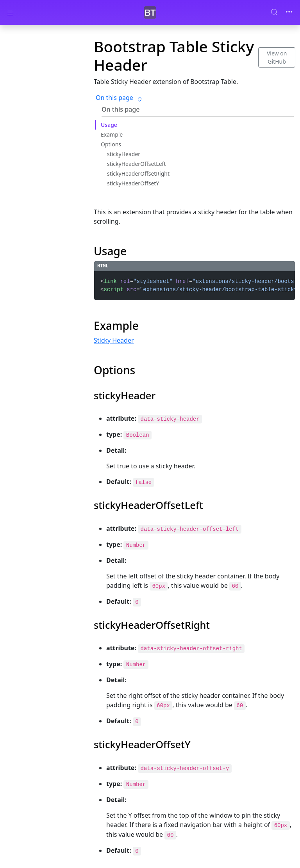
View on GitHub (277, 57)
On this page (119, 98)
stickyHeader (124, 154)
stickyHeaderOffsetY (133, 184)
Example (112, 135)
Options (111, 145)
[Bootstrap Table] (150, 13)
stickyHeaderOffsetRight (138, 174)
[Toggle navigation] (289, 12)
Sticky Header (114, 340)
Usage (109, 125)
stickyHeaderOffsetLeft (136, 164)
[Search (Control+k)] (277, 12)
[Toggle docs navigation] (10, 13)
